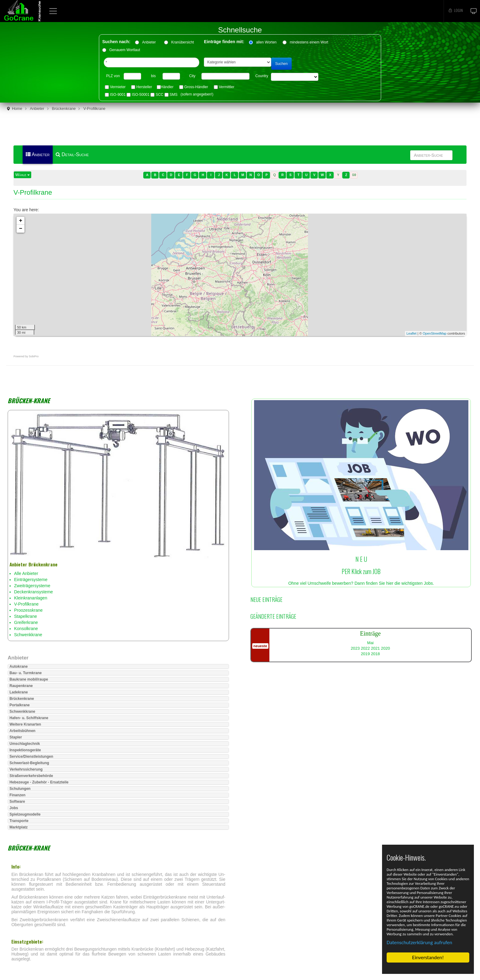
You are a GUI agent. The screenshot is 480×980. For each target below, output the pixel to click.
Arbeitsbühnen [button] (22, 731)
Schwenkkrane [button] (22, 712)
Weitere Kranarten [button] (25, 724)
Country (262, 76)
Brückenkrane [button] (22, 699)
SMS (174, 95)
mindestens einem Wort (309, 42)
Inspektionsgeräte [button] (25, 750)
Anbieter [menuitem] (38, 154)
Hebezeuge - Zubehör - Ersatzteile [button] (39, 782)
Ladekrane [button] (19, 692)
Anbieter (151, 42)
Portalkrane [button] (20, 705)
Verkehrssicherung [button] (26, 769)
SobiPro (34, 356)
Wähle (22, 175)
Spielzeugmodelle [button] (25, 814)
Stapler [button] (16, 737)
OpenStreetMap (435, 333)
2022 (365, 648)
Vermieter (118, 87)
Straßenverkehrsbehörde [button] (31, 776)
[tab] (118, 666)
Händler (167, 87)
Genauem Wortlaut (125, 50)
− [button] (21, 229)
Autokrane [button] (19, 666)
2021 (375, 648)
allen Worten (266, 42)
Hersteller (144, 87)
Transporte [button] (19, 821)
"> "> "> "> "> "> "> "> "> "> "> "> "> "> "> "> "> (295, 77)
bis (153, 76)
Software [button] (17, 802)
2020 (386, 648)
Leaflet (412, 333)
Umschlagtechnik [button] (25, 744)
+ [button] (21, 221)
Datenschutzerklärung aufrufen (419, 942)
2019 (365, 654)
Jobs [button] (14, 808)
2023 (355, 648)
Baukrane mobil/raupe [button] (29, 679)
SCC (159, 95)
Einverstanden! (428, 957)
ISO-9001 (118, 95)
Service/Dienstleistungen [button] (31, 757)
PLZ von (113, 76)
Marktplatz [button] (19, 827)
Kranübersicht (184, 42)
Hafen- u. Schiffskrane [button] (29, 718)
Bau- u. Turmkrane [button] (26, 673)
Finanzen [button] (17, 795)
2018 (375, 654)
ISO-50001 (141, 95)
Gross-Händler (196, 87)
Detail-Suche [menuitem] (72, 154)
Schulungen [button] (20, 789)
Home (17, 109)
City (192, 76)
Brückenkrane (64, 109)
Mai (370, 643)
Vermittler (227, 87)
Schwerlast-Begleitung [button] (29, 763)
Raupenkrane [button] (21, 686)
